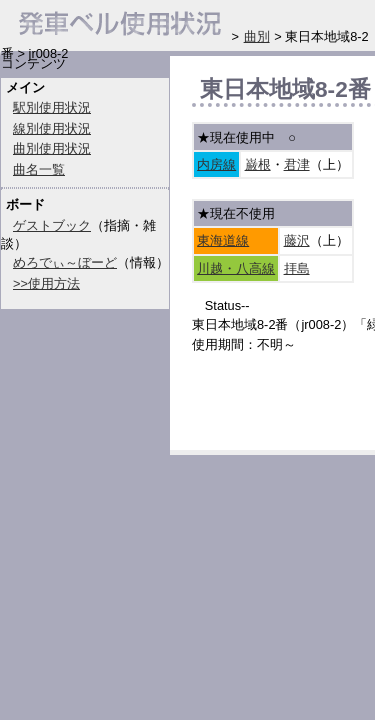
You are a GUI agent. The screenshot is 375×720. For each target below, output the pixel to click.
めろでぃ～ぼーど (65, 262)
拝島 (297, 268)
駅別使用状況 (52, 107)
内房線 (216, 164)
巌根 (258, 164)
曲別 (257, 36)
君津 (297, 164)
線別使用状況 (52, 128)
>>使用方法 (46, 283)
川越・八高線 (236, 268)
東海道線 (223, 240)
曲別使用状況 (52, 148)
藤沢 (297, 240)
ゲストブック (52, 225)
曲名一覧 (39, 169)
